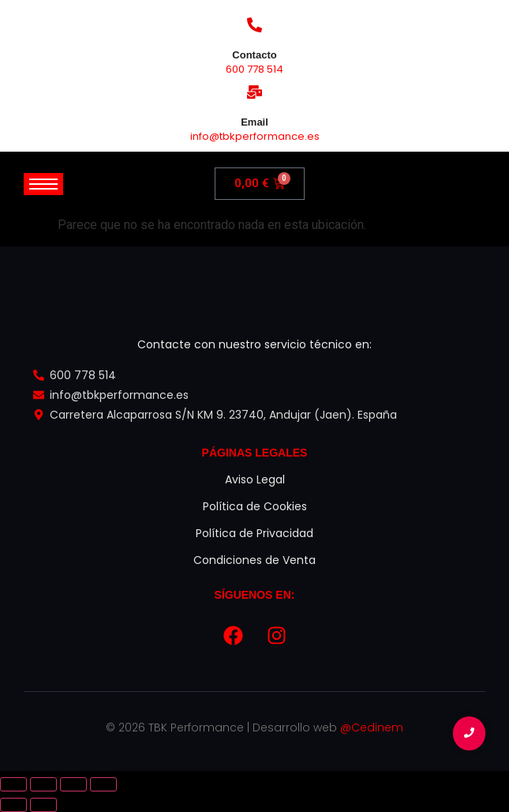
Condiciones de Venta (254, 560)
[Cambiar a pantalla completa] (43, 784)
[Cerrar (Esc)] (103, 784)
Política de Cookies (255, 506)
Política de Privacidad (254, 533)
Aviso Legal (255, 479)
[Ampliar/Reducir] (13, 784)
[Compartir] (73, 784)
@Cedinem (372, 727)
